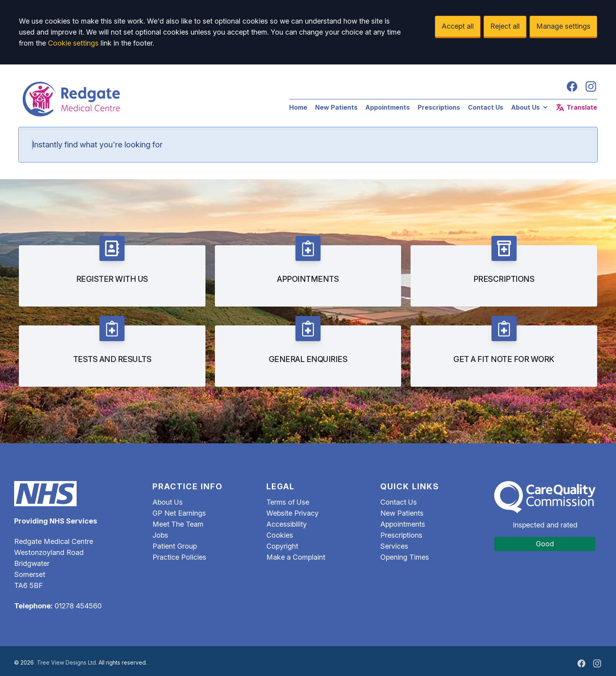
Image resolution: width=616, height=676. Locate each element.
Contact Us (486, 107)
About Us (530, 107)
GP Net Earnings (179, 513)
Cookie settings (73, 43)
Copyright (282, 546)
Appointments (388, 107)
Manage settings (563, 26)
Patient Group (175, 546)
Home (298, 107)
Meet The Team (178, 524)
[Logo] (146, 99)
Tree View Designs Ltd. (67, 662)
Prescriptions (439, 107)
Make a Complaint (296, 557)
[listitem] (112, 271)
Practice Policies (179, 557)
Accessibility (287, 524)
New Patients (336, 107)
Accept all (458, 26)
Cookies (280, 535)
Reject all (505, 26)
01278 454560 (78, 606)
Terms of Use (288, 502)
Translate (576, 107)
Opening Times (405, 557)
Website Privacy (292, 513)
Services (394, 546)
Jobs (160, 535)
